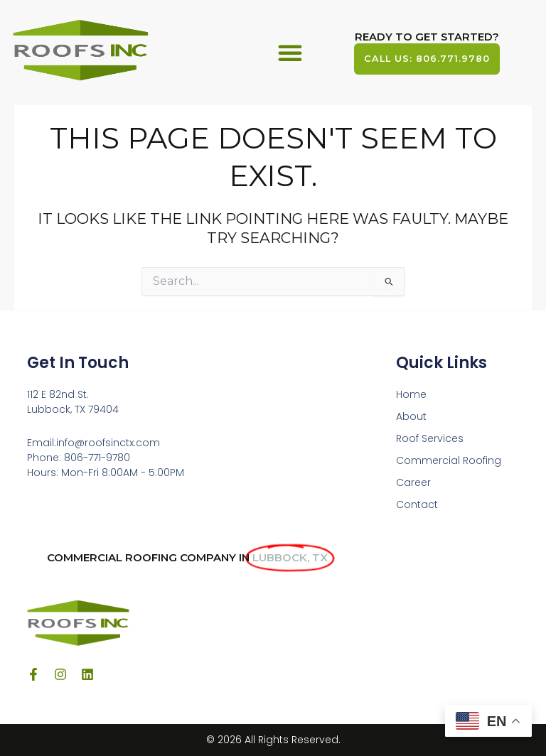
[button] (290, 53)
